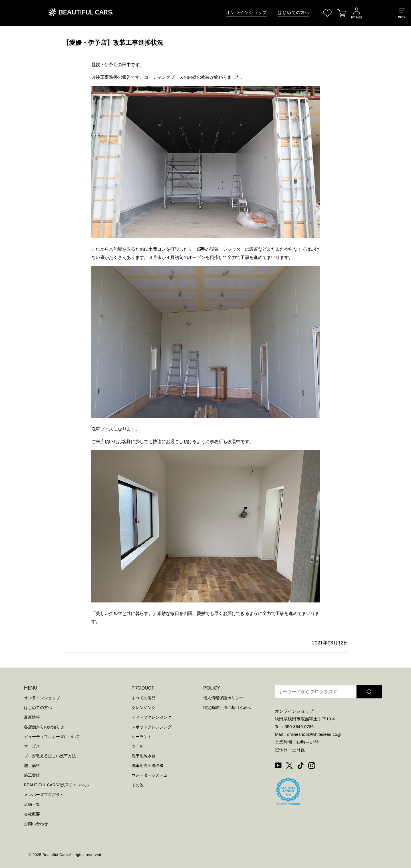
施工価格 (32, 765)
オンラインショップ (246, 13)
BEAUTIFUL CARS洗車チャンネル (57, 785)
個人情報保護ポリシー (223, 698)
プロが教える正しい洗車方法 (50, 756)
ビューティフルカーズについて (52, 737)
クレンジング (144, 708)
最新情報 (32, 717)
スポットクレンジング (152, 727)
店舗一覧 (32, 804)
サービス (32, 746)
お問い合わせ (36, 824)
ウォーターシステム (150, 775)
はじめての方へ (294, 13)
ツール (138, 746)
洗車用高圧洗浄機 (148, 765)
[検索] (369, 692)
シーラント (142, 737)
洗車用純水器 (144, 756)
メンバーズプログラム (44, 795)
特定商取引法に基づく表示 (227, 708)
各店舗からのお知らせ (44, 727)
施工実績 (32, 775)
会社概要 (32, 814)
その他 (138, 785)
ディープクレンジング (152, 717)
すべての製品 (144, 698)
